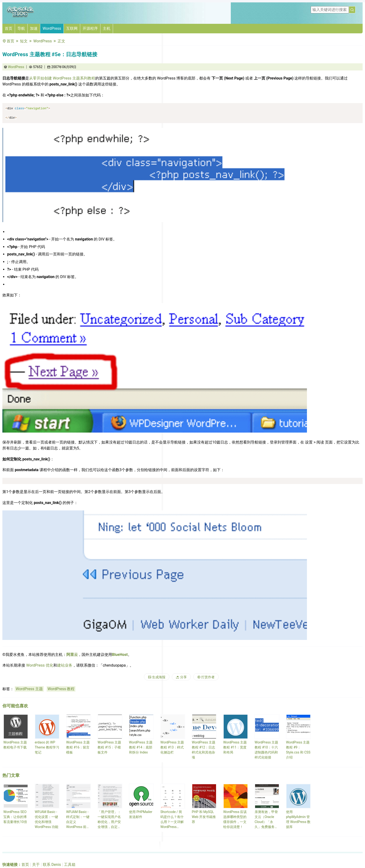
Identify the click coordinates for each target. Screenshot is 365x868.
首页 (9, 28)
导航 (21, 28)
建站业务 (65, 665)
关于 (36, 865)
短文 (24, 41)
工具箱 (70, 865)
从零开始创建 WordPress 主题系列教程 (62, 78)
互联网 (72, 28)
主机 (107, 28)
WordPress (52, 28)
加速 (34, 28)
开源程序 (90, 28)
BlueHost (120, 655)
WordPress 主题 (29, 689)
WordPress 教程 (61, 689)
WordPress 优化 (40, 665)
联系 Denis (52, 865)
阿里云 (72, 655)
